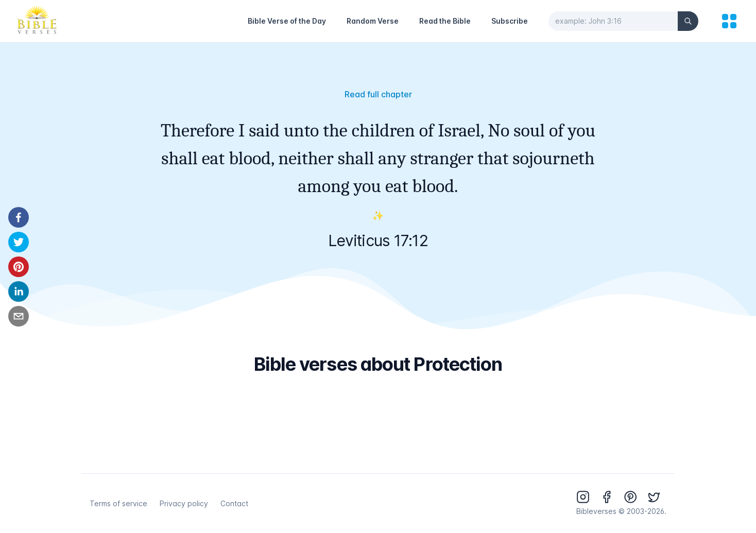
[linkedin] (19, 291)
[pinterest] (19, 267)
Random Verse (373, 21)
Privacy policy (184, 503)
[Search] (688, 21)
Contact (234, 503)
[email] (19, 316)
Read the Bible (445, 21)
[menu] (729, 21)
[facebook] (19, 217)
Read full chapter (378, 94)
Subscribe (510, 21)
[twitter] (19, 242)
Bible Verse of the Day (287, 21)
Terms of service (118, 503)
